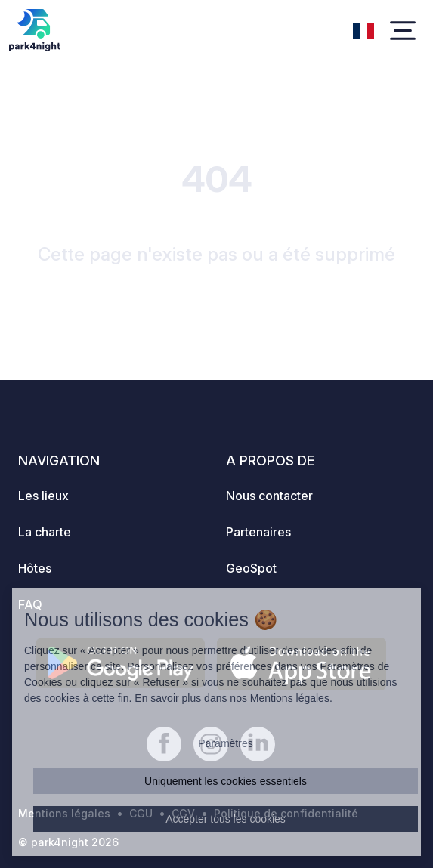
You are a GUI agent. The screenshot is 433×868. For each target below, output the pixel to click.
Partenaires (258, 532)
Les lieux (43, 496)
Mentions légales (290, 698)
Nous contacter (269, 496)
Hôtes (35, 568)
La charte (45, 532)
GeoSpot (251, 568)
